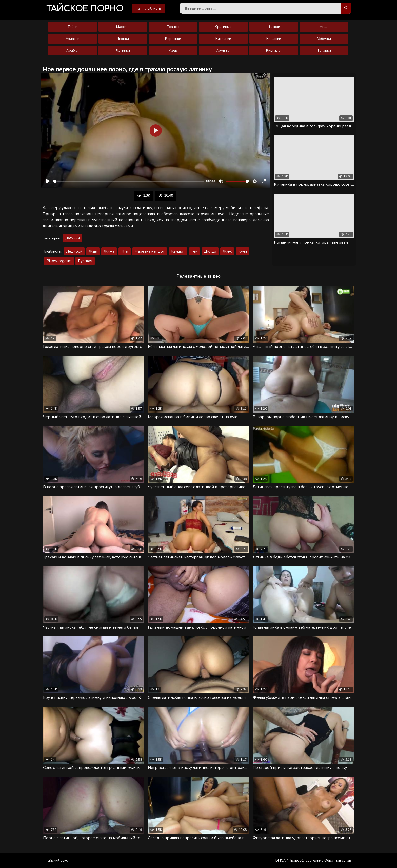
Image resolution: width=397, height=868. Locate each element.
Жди (93, 251)
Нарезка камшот (150, 251)
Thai (125, 251)
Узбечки (324, 39)
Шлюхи (274, 27)
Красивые (223, 27)
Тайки (73, 27)
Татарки (324, 51)
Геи (194, 251)
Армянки (223, 51)
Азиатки (73, 39)
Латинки (123, 51)
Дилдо (210, 251)
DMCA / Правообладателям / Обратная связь (313, 861)
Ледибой (74, 251)
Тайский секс (57, 861)
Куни (243, 251)
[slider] (129, 181)
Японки (123, 39)
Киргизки (274, 51)
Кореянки (173, 39)
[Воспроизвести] (48, 181)
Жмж (227, 251)
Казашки (274, 39)
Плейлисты (149, 8)
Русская (85, 261)
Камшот (178, 251)
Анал (324, 27)
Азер (173, 51)
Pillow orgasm (59, 261)
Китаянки (223, 39)
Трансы (173, 27)
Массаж (123, 27)
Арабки (73, 51)
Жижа (109, 251)
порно (85, 9)
